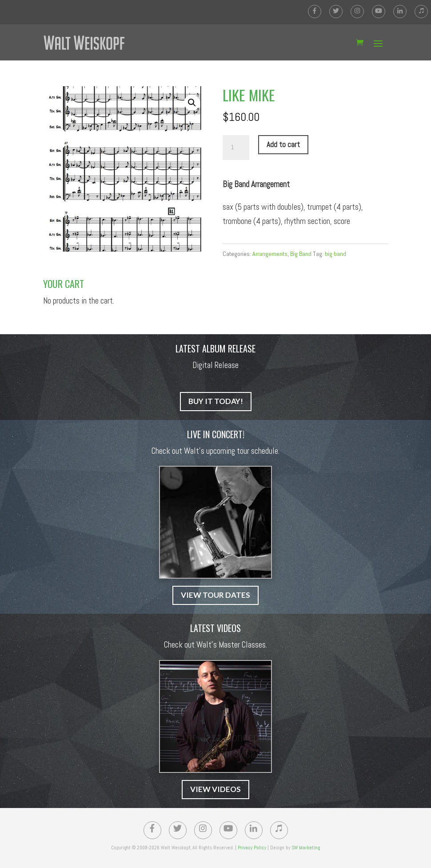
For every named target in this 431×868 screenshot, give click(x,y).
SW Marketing (306, 848)
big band (335, 254)
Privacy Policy (252, 848)
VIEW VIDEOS (215, 789)
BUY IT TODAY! (216, 401)
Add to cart (283, 144)
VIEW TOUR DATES (215, 595)
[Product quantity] (236, 148)
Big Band (301, 254)
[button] (192, 103)
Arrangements (270, 254)
